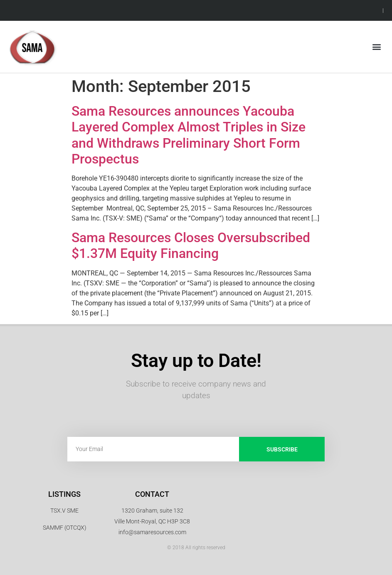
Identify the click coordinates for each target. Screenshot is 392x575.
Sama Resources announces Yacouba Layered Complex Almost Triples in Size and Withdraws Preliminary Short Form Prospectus (189, 135)
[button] (377, 47)
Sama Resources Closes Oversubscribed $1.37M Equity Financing (191, 245)
